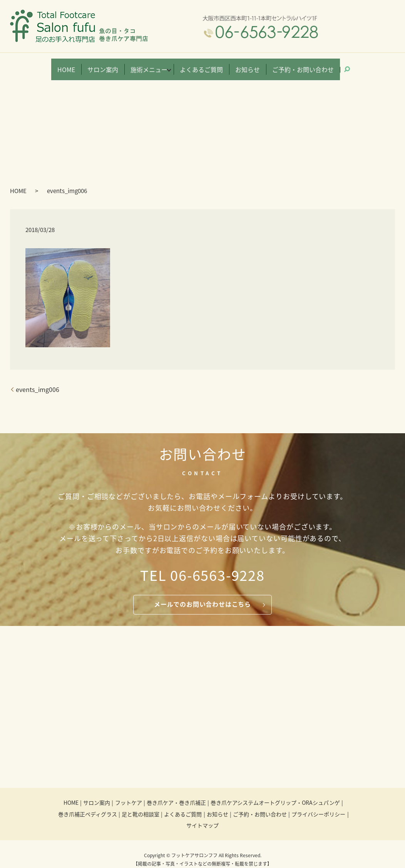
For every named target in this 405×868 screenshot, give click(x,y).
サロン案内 (119, 66)
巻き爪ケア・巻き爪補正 (176, 793)
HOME (87, 66)
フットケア (129, 793)
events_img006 (38, 380)
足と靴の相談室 (141, 804)
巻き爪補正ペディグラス (88, 804)
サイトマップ (202, 816)
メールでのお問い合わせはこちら (202, 595)
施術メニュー (159, 66)
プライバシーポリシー (318, 804)
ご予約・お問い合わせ (288, 66)
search (328, 65)
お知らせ (242, 66)
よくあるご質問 (202, 66)
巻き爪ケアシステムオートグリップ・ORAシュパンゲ (275, 793)
